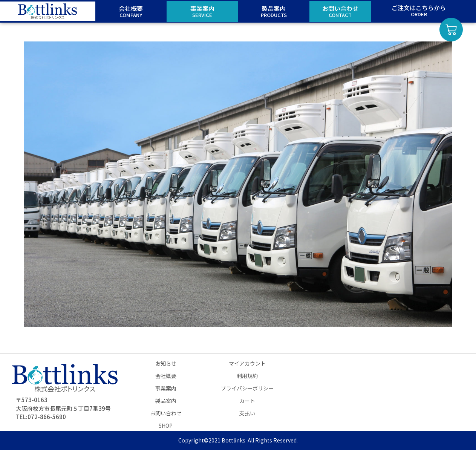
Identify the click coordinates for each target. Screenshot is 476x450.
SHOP (166, 426)
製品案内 (166, 401)
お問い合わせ (166, 413)
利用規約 (247, 376)
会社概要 (166, 376)
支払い (247, 413)
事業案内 (166, 388)
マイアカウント (247, 363)
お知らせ (166, 363)
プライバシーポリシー (247, 388)
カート (247, 401)
